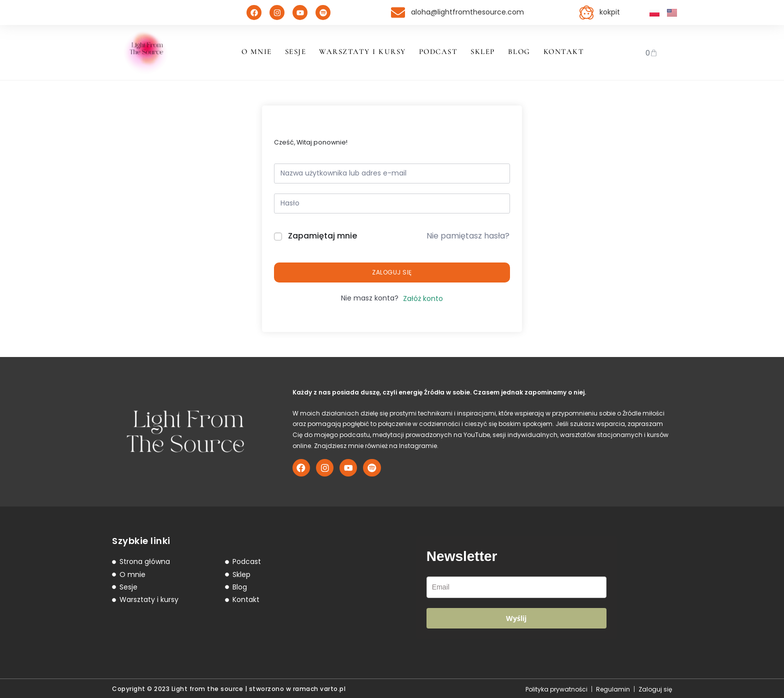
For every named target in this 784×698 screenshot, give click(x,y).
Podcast (438, 51)
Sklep (483, 51)
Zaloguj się (392, 272)
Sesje (296, 51)
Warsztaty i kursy (362, 51)
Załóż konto (423, 298)
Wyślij (516, 616)
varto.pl (333, 687)
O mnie (257, 51)
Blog (519, 51)
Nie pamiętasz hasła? (468, 236)
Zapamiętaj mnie (322, 236)
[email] (516, 585)
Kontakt (564, 51)
